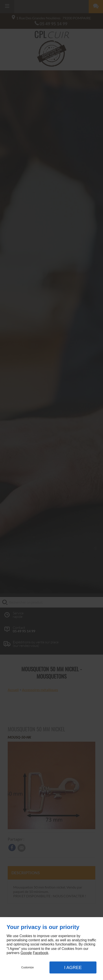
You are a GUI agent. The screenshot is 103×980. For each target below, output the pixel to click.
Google (26, 953)
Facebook (40, 953)
